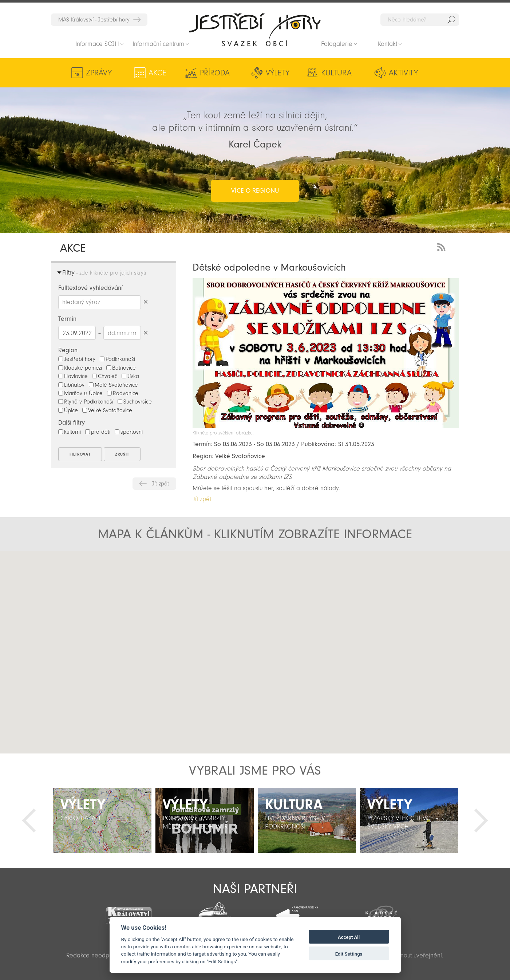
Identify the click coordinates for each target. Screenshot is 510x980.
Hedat (451, 20)
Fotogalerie (337, 44)
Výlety (278, 73)
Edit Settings (349, 954)
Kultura (336, 73)
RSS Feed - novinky (443, 246)
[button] (255, 646)
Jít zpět (161, 484)
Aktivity (403, 73)
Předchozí (29, 820)
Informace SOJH (97, 44)
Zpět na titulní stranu (255, 29)
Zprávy (99, 73)
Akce (157, 73)
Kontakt (388, 44)
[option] (102, 820)
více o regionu (255, 191)
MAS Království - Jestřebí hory (94, 20)
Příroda (215, 73)
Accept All (349, 937)
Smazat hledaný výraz (145, 302)
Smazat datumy (145, 333)
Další (481, 820)
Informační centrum (158, 44)
